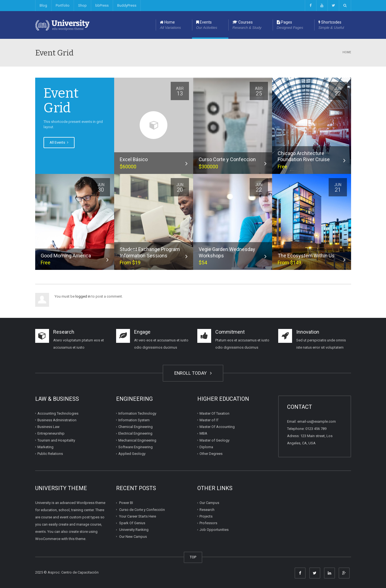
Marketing (45, 447)
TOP (193, 557)
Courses (247, 25)
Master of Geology (214, 440)
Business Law (48, 427)
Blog (43, 5)
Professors (208, 523)
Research (207, 509)
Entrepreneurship (51, 433)
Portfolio (63, 5)
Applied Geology (132, 454)
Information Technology (137, 413)
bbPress (102, 5)
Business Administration (57, 420)
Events (207, 25)
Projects (206, 516)
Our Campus (209, 503)
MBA (203, 433)
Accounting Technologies (58, 413)
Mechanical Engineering (137, 440)
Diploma (206, 447)
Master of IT (209, 420)
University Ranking (134, 530)
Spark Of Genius (132, 523)
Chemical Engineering (136, 427)
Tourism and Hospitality (56, 440)
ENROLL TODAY (193, 373)
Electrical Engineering (135, 433)
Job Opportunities (214, 530)
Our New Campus (133, 536)
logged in (83, 296)
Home (170, 25)
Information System (134, 420)
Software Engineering (136, 447)
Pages (290, 25)
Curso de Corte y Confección (142, 509)
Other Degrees (211, 454)
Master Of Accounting (217, 427)
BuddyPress (127, 5)
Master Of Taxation (214, 413)
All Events (59, 142)
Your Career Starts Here (138, 516)
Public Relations (50, 454)
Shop (82, 5)
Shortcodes (331, 25)
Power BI (126, 503)
